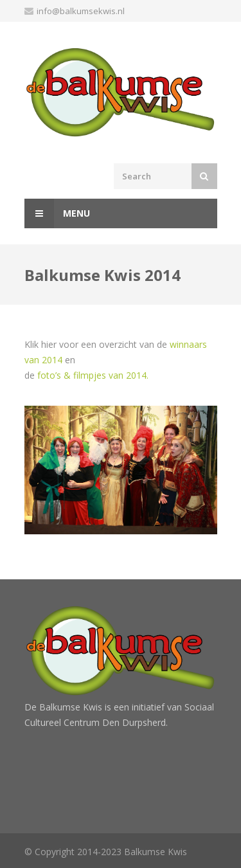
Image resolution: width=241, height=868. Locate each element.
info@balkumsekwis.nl (81, 11)
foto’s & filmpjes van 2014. (93, 375)
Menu (57, 213)
